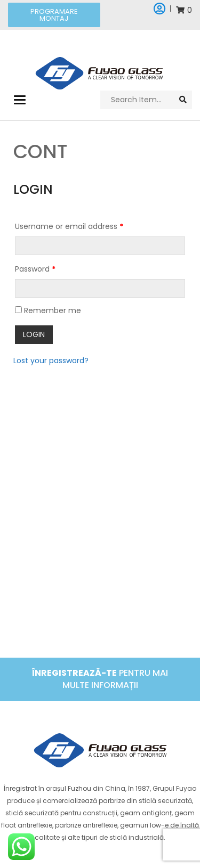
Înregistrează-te (74, 673)
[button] (54, 15)
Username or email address (69, 226)
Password (35, 269)
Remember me (48, 310)
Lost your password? (51, 361)
